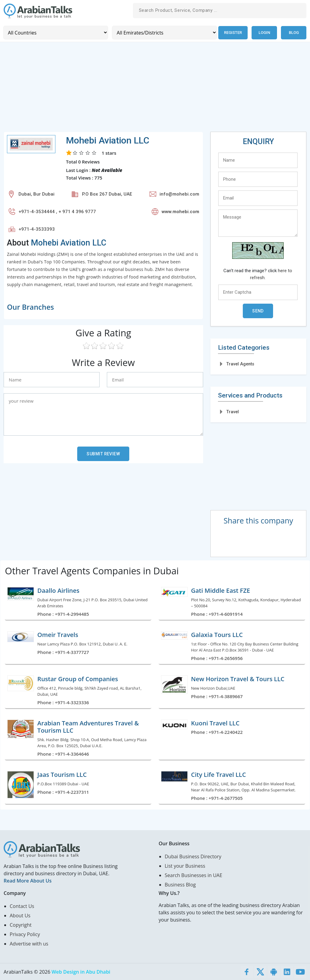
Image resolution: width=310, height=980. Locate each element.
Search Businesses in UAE (193, 875)
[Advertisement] (155, 89)
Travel (233, 412)
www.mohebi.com (180, 212)
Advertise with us (29, 943)
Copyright (21, 925)
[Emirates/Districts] (164, 33)
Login (264, 33)
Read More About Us (28, 880)
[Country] (56, 33)
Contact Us (22, 906)
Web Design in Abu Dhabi (81, 972)
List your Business (185, 866)
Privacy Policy (25, 934)
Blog (294, 33)
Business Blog (180, 884)
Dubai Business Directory (193, 856)
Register (233, 33)
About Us (20, 915)
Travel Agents (240, 364)
